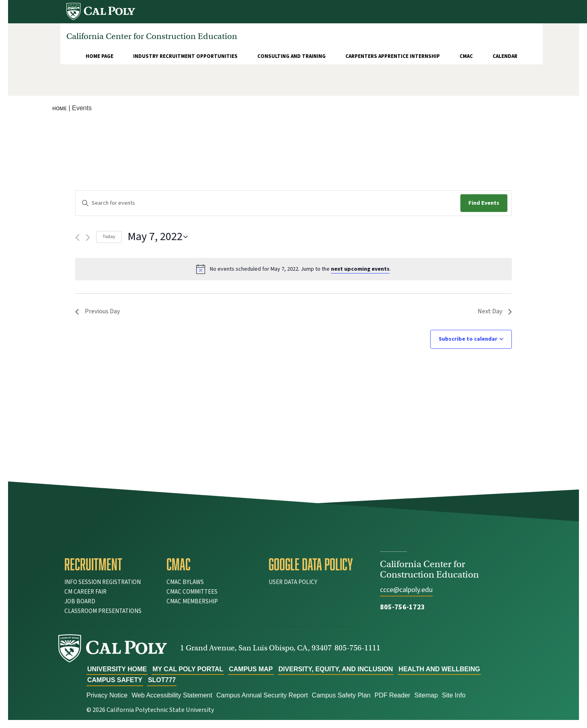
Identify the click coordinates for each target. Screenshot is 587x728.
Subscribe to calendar (468, 339)
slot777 (162, 680)
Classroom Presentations (103, 611)
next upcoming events (360, 269)
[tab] (109, 564)
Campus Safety (115, 680)
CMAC (466, 56)
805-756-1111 (357, 648)
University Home (117, 669)
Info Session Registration (103, 582)
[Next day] (88, 238)
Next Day (495, 311)
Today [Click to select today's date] (109, 237)
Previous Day (97, 311)
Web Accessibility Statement (172, 695)
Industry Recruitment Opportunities (185, 56)
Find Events (484, 203)
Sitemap (426, 695)
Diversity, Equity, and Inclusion (336, 669)
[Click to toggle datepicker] (158, 237)
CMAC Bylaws (185, 582)
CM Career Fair (85, 592)
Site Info (454, 695)
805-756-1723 (402, 607)
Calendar (505, 56)
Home (60, 108)
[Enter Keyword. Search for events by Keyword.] (268, 203)
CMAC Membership (192, 602)
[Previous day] (77, 238)
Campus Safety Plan (341, 695)
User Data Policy (293, 582)
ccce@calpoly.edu (406, 590)
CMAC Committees (192, 592)
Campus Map (251, 669)
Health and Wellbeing (439, 669)
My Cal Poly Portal (188, 669)
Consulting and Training (291, 56)
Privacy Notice (107, 695)
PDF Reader (392, 695)
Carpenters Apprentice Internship (393, 56)
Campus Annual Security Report (262, 695)
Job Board (80, 602)
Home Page (100, 56)
